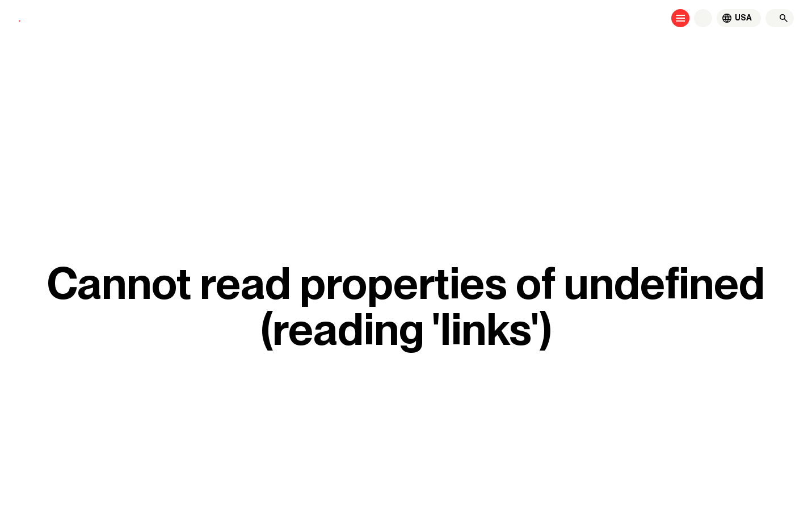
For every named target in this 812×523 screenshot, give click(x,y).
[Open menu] (680, 18)
